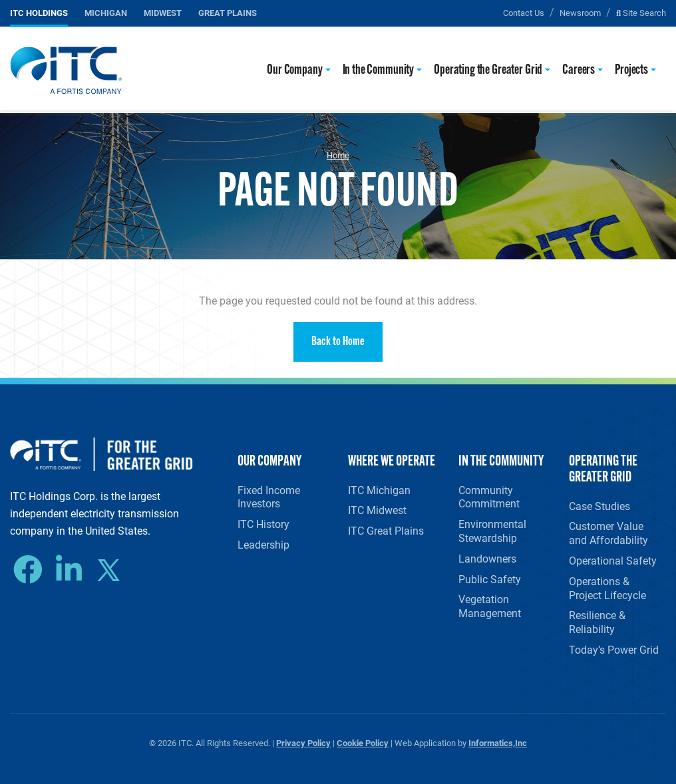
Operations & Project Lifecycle (607, 588)
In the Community (379, 70)
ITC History (263, 524)
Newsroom (580, 12)
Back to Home (338, 342)
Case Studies (599, 506)
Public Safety (490, 579)
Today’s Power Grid (614, 649)
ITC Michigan (379, 490)
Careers (579, 70)
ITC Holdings (39, 12)
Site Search (641, 12)
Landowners (487, 558)
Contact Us (524, 12)
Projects (631, 70)
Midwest (163, 12)
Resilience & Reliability (597, 622)
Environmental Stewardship (492, 531)
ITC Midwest (377, 510)
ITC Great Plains (386, 530)
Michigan (106, 12)
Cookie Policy (363, 742)
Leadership (263, 544)
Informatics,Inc (498, 742)
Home (338, 155)
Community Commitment (489, 497)
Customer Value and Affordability (608, 533)
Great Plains (228, 12)
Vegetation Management (490, 606)
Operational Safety (613, 560)
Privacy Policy (303, 742)
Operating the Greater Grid (488, 70)
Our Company (294, 70)
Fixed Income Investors (269, 497)
